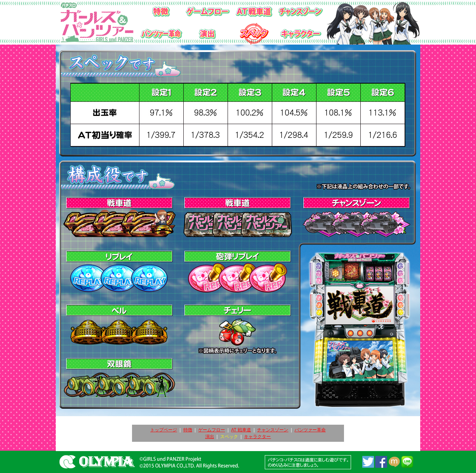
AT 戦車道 (241, 430)
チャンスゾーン (273, 430)
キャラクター (257, 437)
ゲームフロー (212, 430)
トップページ (164, 430)
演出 (210, 437)
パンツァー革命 (310, 430)
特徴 (188, 430)
